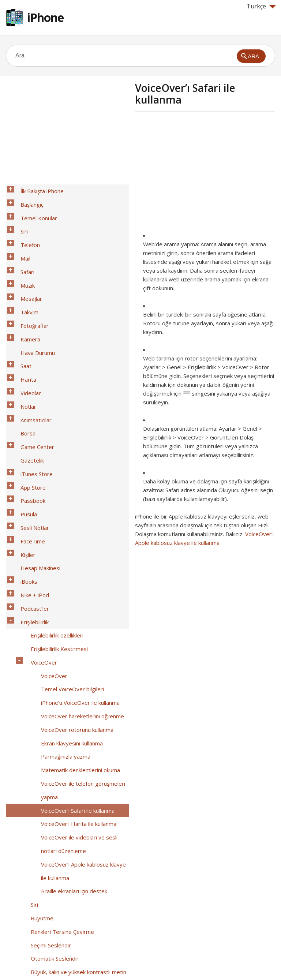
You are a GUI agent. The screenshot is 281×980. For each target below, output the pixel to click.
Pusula (24, 418)
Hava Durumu (33, 303)
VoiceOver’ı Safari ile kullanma (73, 627)
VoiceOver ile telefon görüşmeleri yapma (79, 613)
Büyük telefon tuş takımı (56, 893)
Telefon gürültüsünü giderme (63, 827)
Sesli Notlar (30, 427)
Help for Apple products (32, 962)
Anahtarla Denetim (50, 846)
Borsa (24, 360)
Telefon (26, 227)
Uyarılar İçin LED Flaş (52, 789)
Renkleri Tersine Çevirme (58, 712)
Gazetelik (28, 379)
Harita (24, 322)
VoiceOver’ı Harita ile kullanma (74, 636)
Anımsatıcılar (32, 351)
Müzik (23, 256)
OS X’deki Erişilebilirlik (53, 912)
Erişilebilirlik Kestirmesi (55, 513)
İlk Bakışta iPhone (38, 189)
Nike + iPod (30, 475)
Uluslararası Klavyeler (43, 931)
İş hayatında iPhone (40, 922)
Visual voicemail (46, 874)
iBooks (25, 465)
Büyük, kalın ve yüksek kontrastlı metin (74, 741)
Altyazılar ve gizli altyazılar (59, 779)
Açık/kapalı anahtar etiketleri (61, 760)
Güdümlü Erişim (46, 836)
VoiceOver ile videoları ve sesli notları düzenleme (75, 651)
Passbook (29, 408)
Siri (20, 218)
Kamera (26, 294)
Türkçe (261, 6)
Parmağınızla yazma (61, 589)
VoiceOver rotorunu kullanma (73, 570)
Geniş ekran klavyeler (53, 884)
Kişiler (24, 446)
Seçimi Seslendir (46, 722)
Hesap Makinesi (36, 456)
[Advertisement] (196, 174)
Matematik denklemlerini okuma (76, 598)
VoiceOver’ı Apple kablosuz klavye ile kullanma (83, 670)
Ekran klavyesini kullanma (68, 579)
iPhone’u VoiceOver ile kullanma (76, 551)
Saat (22, 313)
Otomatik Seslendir (50, 732)
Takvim (25, 275)
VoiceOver (40, 522)
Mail (21, 237)
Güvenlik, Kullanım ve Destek (52, 941)
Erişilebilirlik (30, 494)
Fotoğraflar (30, 284)
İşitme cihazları (45, 770)
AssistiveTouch (45, 855)
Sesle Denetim (45, 903)
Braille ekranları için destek (70, 684)
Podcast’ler (30, 484)
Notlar (24, 341)
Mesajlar (27, 265)
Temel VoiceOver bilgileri (68, 541)
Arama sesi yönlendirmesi (59, 808)
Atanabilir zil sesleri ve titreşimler (68, 817)
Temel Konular (34, 208)
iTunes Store (32, 389)
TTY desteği (42, 865)
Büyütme (38, 703)
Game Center (33, 370)
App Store (29, 399)
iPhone (45, 17)
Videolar (26, 332)
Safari (23, 246)
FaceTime (28, 437)
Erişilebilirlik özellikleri (53, 503)
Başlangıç (28, 199)
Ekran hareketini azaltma (57, 751)
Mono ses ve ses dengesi (59, 798)
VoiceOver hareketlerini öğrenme (78, 560)
